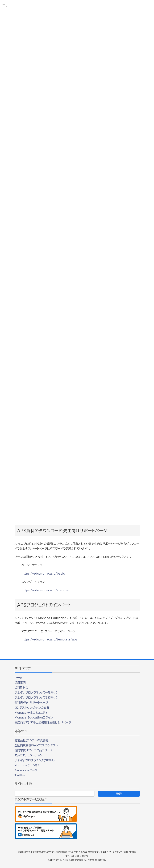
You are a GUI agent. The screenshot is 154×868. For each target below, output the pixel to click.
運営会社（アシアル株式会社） (32, 740)
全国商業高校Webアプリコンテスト (36, 745)
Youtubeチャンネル (27, 765)
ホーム (18, 678)
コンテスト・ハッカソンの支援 (32, 708)
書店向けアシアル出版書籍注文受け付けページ (43, 722)
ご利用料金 (22, 688)
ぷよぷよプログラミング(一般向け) (36, 692)
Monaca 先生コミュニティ (31, 713)
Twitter (20, 775)
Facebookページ (26, 770)
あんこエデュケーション (29, 755)
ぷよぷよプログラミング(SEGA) (35, 760)
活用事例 (20, 683)
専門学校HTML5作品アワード (33, 750)
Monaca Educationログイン (34, 717)
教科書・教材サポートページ (31, 703)
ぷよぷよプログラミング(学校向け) (36, 698)
